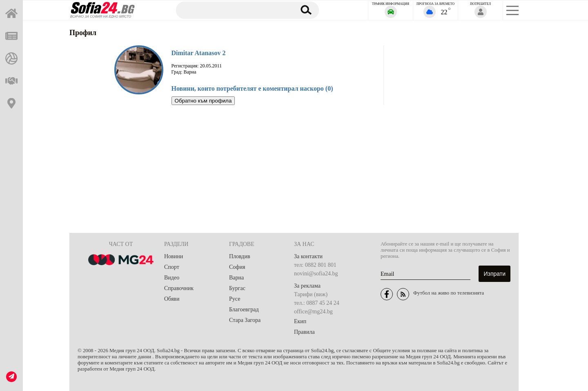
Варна (236, 278)
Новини (174, 256)
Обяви (172, 299)
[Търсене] (232, 10)
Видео (172, 278)
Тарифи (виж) (311, 294)
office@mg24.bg (313, 312)
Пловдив (240, 256)
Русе (235, 299)
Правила (304, 332)
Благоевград (244, 309)
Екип (300, 321)
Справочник (179, 288)
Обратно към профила (203, 101)
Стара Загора (245, 320)
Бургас (237, 288)
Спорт (172, 267)
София (237, 267)
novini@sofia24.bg (316, 274)
